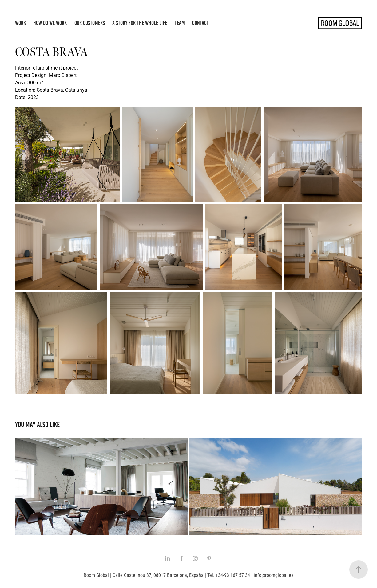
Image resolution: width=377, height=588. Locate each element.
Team (180, 23)
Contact (200, 23)
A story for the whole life (140, 23)
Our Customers (90, 23)
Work (20, 23)
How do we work (50, 23)
